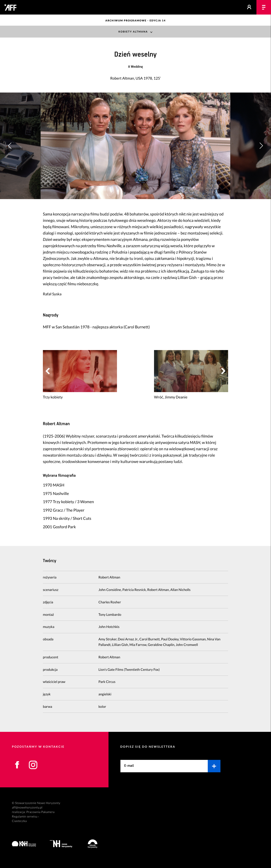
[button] (261, 146)
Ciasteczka (19, 821)
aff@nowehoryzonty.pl (27, 808)
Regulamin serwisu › (26, 817)
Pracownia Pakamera (40, 812)
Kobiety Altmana (133, 32)
